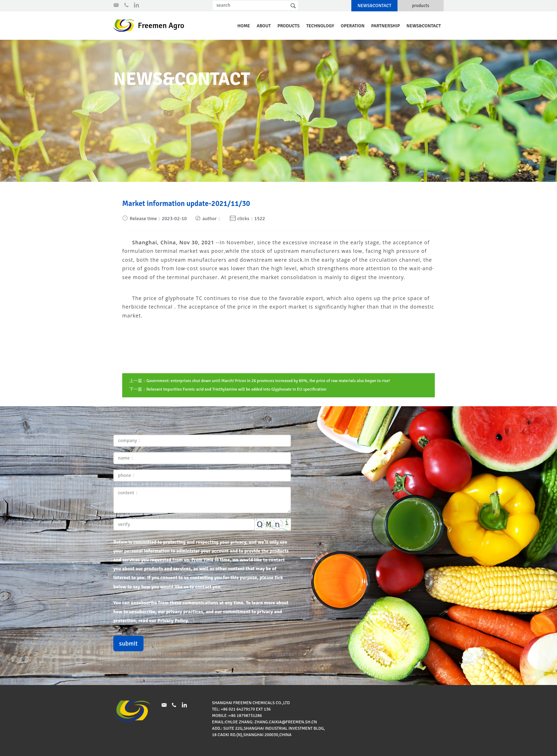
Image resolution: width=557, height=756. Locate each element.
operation (353, 26)
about (264, 26)
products (421, 6)
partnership (386, 26)
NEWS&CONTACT (374, 6)
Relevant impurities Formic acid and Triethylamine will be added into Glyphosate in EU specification (236, 389)
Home (244, 26)
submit (128, 643)
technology (320, 26)
